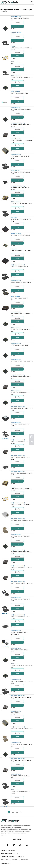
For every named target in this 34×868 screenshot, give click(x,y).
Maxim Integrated (16, 92)
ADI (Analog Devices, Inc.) (18, 123)
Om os (20, 857)
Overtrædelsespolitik (8, 854)
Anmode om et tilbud (8, 857)
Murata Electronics (16, 139)
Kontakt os (5, 860)
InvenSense (14, 218)
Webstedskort (6, 863)
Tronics (13, 46)
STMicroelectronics (16, 16)
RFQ (17, 26)
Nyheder (15, 860)
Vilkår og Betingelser (8, 850)
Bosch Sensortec (15, 170)
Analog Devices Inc (16, 32)
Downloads (25, 860)
